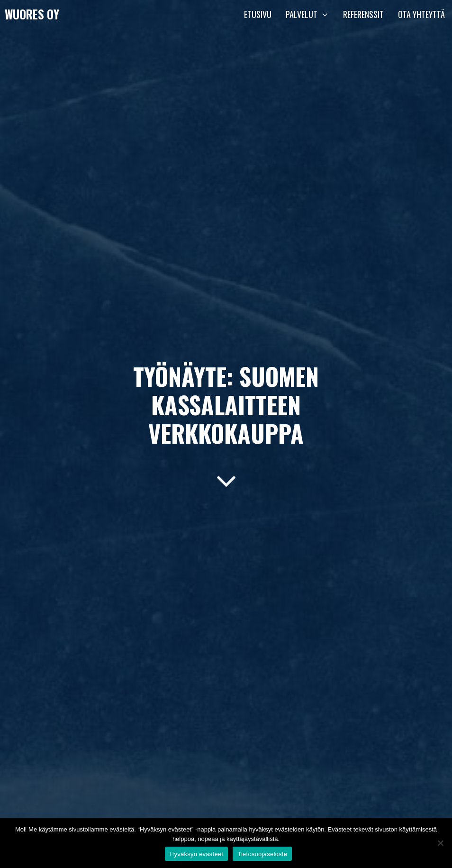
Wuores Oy (32, 14)
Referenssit (363, 14)
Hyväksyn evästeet (196, 854)
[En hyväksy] (440, 843)
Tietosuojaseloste (262, 854)
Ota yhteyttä (421, 14)
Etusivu (258, 14)
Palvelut (311, 14)
